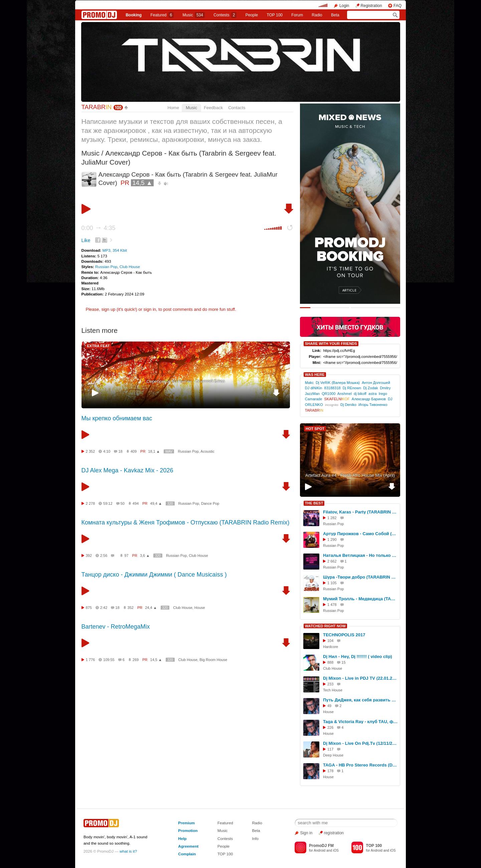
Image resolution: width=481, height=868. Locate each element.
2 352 (91, 451)
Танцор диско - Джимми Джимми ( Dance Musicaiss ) (154, 575)
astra (373, 394)
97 (126, 556)
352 (131, 608)
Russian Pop (106, 267)
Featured (162, 15)
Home (174, 108)
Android (319, 850)
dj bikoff (360, 394)
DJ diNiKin (314, 388)
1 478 (332, 605)
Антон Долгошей (376, 383)
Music (194, 15)
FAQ (397, 6)
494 (136, 503)
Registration (371, 6)
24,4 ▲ (151, 608)
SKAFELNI (337, 399)
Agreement (188, 846)
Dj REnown (352, 388)
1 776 (91, 660)
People (252, 15)
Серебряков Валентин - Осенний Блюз (186, 381)
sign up (108, 309)
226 (330, 727)
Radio (317, 15)
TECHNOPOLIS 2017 (344, 635)
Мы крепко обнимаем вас (117, 418)
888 (330, 662)
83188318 (333, 388)
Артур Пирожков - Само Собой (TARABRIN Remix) (360, 534)
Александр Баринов (369, 399)
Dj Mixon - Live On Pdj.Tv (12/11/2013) (360, 743)
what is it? (128, 851)
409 (134, 451)
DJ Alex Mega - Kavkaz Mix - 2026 (127, 470)
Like (86, 240)
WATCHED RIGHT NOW (325, 626)
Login (344, 6)
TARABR (97, 107)
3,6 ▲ (145, 556)
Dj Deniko (348, 405)
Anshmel (345, 394)
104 (330, 641)
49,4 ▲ (156, 503)
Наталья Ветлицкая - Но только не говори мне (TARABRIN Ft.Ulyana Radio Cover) (360, 555)
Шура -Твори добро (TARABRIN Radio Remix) (360, 577)
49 (329, 706)
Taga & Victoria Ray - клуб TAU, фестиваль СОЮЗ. (360, 722)
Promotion (188, 830)
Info (255, 838)
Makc (309, 383)
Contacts (237, 108)
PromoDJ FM (321, 846)
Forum (297, 15)
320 (170, 504)
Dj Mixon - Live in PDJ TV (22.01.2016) (360, 678)
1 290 (332, 539)
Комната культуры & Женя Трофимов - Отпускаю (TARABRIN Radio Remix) (186, 522)
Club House (130, 267)
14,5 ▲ (142, 183)
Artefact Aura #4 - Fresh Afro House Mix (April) (350, 475)
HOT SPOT (315, 429)
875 (89, 608)
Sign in (306, 833)
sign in (150, 309)
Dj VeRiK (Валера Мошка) (338, 383)
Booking (134, 15)
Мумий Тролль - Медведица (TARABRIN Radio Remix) (360, 599)
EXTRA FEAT (99, 346)
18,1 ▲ (154, 451)
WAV (169, 452)
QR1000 (329, 394)
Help (182, 838)
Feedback (213, 108)
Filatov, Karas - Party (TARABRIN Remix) (360, 512)
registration (334, 833)
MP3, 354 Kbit (114, 250)
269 (136, 660)
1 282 (332, 518)
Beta (335, 15)
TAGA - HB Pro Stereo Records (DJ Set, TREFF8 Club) (360, 765)
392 (89, 556)
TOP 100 (275, 15)
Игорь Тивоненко (373, 405)
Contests (225, 838)
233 (330, 684)
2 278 (91, 503)
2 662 (332, 561)
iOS (336, 850)
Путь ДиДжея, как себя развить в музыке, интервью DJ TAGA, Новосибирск (360, 700)
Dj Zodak (370, 388)
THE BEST (314, 503)
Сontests (225, 15)
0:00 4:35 (99, 228)
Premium (186, 823)
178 (330, 771)
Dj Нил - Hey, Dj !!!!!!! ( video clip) (358, 657)
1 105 (332, 583)
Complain (187, 854)
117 (330, 749)
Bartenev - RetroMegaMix (116, 627)
